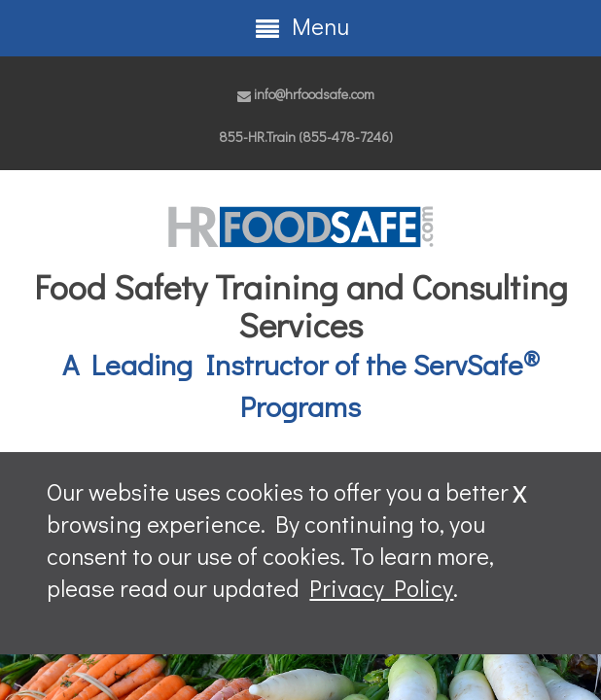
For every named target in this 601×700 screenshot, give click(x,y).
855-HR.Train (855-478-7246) (306, 137)
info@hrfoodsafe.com (306, 94)
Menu (301, 26)
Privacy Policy (381, 588)
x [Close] (520, 490)
